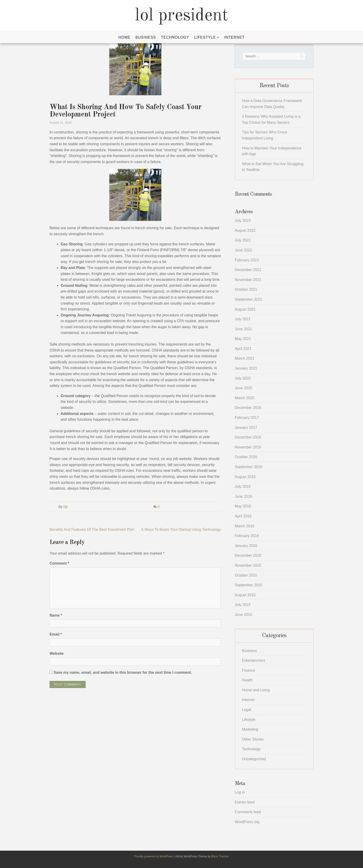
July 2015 (243, 605)
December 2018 (248, 408)
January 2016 (246, 546)
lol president (182, 16)
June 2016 (243, 496)
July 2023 (243, 221)
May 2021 (243, 339)
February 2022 (247, 260)
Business (146, 37)
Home (124, 37)
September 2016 (248, 467)
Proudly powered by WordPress (154, 856)
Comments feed (248, 812)
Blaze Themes (220, 856)
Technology (175, 37)
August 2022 (245, 230)
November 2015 (248, 565)
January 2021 (246, 368)
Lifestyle (205, 37)
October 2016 (246, 457)
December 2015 (248, 555)
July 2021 (243, 319)
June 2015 (243, 615)
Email (56, 634)
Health (247, 680)
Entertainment (253, 660)
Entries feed (245, 802)
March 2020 (245, 398)
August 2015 (245, 595)
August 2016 (245, 477)
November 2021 (248, 280)
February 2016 (247, 536)
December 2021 (248, 270)
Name (56, 615)
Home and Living (256, 690)
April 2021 (243, 349)
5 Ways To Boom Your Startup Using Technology (181, 530)
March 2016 (245, 526)
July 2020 (243, 378)
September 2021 (248, 299)
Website (57, 653)
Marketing (250, 729)
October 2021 (246, 289)
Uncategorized (254, 759)
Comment (59, 563)
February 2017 (247, 418)
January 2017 (246, 428)
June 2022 (243, 250)
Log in (240, 792)
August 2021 (245, 309)
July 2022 (243, 240)
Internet (235, 37)
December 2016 (248, 437)
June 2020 (243, 388)
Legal (246, 710)
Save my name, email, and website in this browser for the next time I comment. (123, 672)
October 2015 (246, 575)
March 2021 (245, 358)
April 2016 (243, 516)
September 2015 (248, 585)
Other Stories (253, 739)
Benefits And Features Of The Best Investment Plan (92, 530)
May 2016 (243, 506)
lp (66, 507)
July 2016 (243, 487)
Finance (249, 670)
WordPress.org (247, 822)
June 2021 (243, 329)
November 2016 (248, 447)
